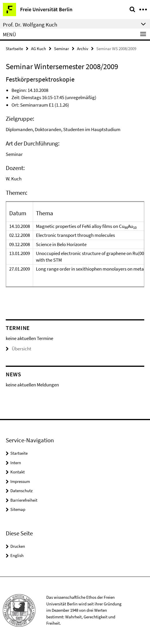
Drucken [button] (18, 546)
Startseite (14, 49)
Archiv (83, 49)
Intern (16, 463)
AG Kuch (39, 49)
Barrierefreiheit (24, 500)
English (17, 555)
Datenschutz (21, 491)
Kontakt (18, 472)
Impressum (20, 481)
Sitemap (18, 509)
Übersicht (19, 349)
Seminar (61, 49)
